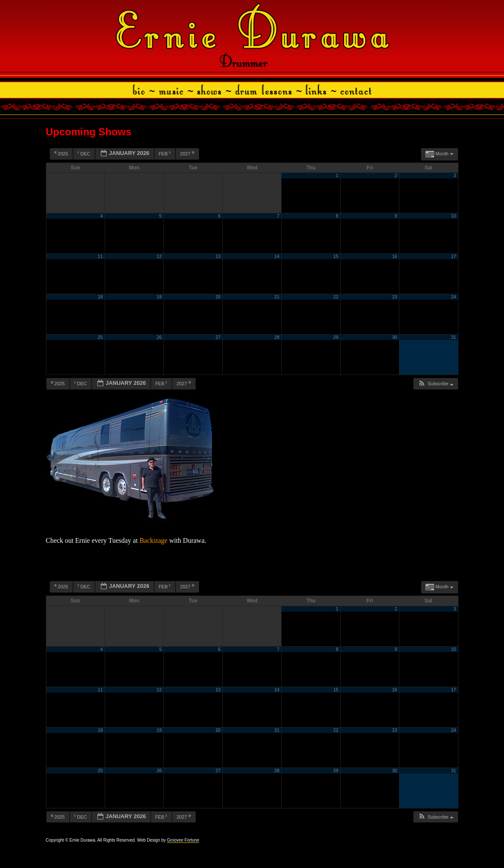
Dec (84, 153)
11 (100, 256)
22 (336, 297)
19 (159, 297)
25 (100, 337)
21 (277, 297)
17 (453, 256)
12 (159, 256)
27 (218, 337)
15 (336, 256)
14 (277, 256)
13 (218, 256)
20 (218, 297)
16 (395, 256)
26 (159, 337)
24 (453, 297)
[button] (435, 384)
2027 (188, 153)
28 (277, 337)
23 (395, 297)
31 (453, 337)
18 (100, 297)
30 (395, 337)
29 (336, 337)
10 (453, 216)
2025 (62, 153)
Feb (165, 153)
